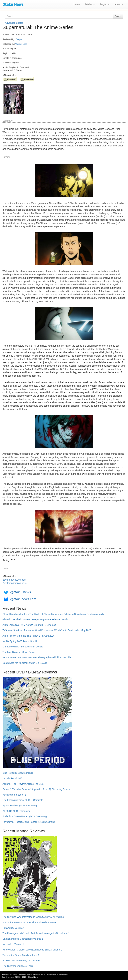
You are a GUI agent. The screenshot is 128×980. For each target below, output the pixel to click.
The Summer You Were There (18, 966)
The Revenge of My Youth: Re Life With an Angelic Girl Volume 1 (36, 933)
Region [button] (104, 4)
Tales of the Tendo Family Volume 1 (21, 955)
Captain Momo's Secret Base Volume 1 (23, 939)
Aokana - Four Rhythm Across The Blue (23, 784)
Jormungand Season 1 (14, 795)
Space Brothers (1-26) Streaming (20, 806)
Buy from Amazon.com (14, 580)
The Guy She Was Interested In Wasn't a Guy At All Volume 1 (34, 917)
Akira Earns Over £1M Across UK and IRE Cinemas (29, 625)
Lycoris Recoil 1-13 (12, 778)
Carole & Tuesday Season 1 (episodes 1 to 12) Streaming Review (36, 789)
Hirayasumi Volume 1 (13, 928)
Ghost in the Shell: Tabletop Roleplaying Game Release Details (35, 619)
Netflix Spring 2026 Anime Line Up (20, 641)
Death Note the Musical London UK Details (25, 663)
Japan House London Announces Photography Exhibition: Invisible (37, 657)
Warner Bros (21, 44)
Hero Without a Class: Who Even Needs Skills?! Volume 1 (32, 950)
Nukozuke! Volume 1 (13, 944)
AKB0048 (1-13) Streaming (16, 811)
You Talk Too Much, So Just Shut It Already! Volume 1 (30, 922)
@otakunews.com (23, 599)
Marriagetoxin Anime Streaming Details (23, 647)
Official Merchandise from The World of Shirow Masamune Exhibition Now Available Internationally (53, 614)
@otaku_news (20, 592)
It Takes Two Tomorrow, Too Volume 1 (22, 960)
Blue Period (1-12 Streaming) (18, 773)
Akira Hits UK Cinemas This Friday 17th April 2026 (29, 636)
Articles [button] (90, 4)
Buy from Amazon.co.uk (15, 583)
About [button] (119, 4)
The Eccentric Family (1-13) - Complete (23, 800)
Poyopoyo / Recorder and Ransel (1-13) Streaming (29, 822)
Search (118, 16)
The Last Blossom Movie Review (19, 652)
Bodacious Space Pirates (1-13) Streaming (25, 816)
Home (77, 4)
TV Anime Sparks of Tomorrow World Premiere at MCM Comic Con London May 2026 (47, 630)
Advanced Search (14, 23)
